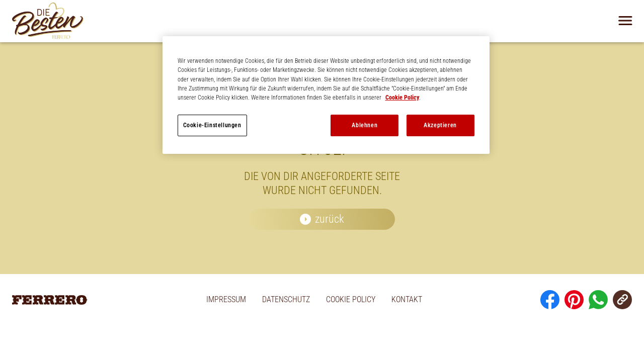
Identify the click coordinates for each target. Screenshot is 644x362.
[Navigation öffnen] (625, 21)
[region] (326, 95)
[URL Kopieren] (622, 300)
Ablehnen (365, 125)
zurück (330, 219)
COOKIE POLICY (351, 299)
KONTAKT (407, 299)
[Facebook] (550, 300)
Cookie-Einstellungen (212, 125)
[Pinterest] (574, 300)
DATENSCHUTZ (286, 299)
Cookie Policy (402, 98)
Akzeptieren (440, 125)
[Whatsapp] (598, 300)
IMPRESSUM (226, 299)
